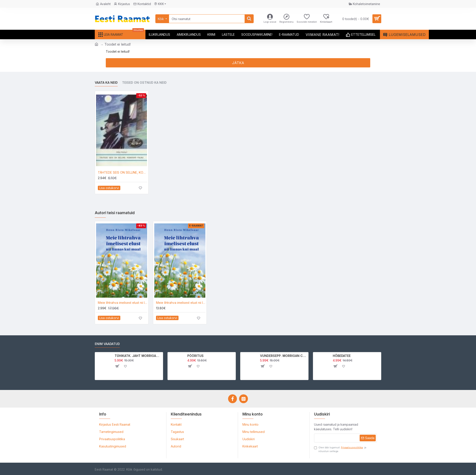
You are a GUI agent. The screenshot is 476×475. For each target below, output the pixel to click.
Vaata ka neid (106, 83)
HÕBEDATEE (342, 356)
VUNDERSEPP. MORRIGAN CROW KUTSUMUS (284, 356)
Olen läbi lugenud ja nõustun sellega (340, 449)
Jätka (238, 63)
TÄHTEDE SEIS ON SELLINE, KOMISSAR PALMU (123, 172)
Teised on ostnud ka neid (144, 83)
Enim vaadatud (107, 344)
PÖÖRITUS (195, 356)
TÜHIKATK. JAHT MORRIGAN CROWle (138, 356)
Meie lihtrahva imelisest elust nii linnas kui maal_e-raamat (181, 303)
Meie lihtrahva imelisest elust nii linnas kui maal (123, 303)
